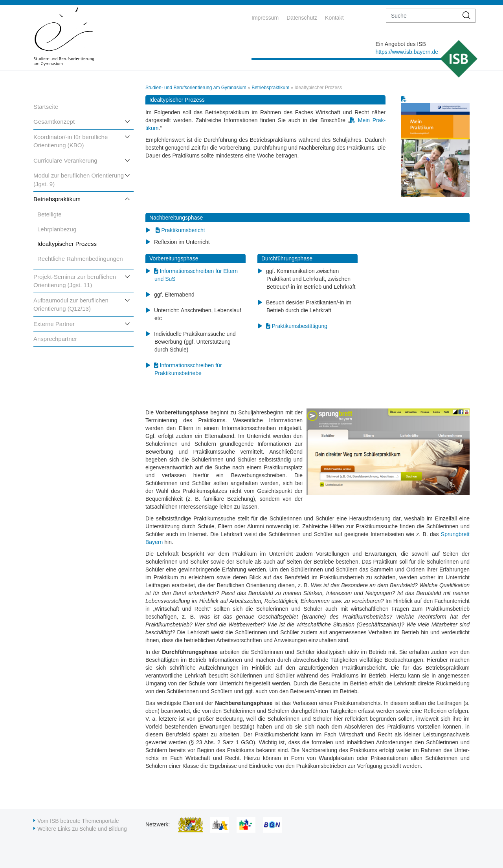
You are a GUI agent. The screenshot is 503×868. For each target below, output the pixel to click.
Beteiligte (50, 214)
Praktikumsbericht (183, 230)
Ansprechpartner (55, 339)
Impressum (265, 18)
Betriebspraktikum (57, 199)
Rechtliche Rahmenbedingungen (80, 259)
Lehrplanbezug (57, 229)
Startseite (46, 107)
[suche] (422, 16)
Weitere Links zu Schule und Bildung (82, 829)
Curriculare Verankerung (65, 160)
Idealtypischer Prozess (67, 244)
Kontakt (334, 18)
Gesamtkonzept (54, 122)
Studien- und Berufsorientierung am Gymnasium (196, 88)
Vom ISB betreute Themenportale (78, 821)
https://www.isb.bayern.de (407, 52)
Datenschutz (302, 18)
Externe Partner (54, 324)
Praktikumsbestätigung (299, 326)
